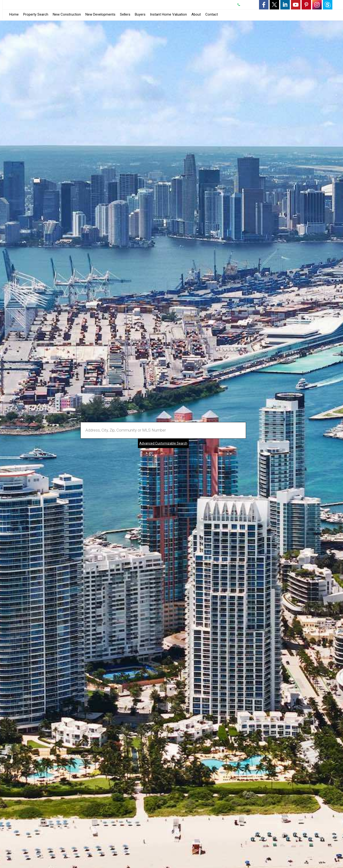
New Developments (100, 14)
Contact (212, 14)
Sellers (125, 14)
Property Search (36, 14)
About (196, 14)
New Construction (67, 14)
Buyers (140, 14)
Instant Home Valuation (168, 14)
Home (14, 14)
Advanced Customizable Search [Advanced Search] (163, 443)
